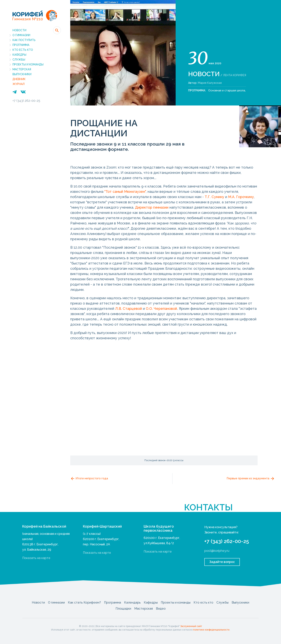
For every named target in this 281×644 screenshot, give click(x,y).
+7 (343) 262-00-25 (26, 101)
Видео (161, 609)
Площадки (123, 609)
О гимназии (21, 35)
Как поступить (24, 40)
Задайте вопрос (222, 562)
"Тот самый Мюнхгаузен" (125, 192)
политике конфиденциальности (211, 630)
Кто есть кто (23, 50)
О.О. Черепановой (161, 309)
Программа (21, 45)
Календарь (132, 602)
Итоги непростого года (89, 479)
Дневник (19, 79)
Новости (19, 30)
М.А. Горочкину (241, 197)
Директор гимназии (152, 207)
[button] (57, 30)
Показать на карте (36, 558)
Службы (19, 60)
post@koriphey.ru (217, 551)
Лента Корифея (235, 75)
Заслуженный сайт (191, 626)
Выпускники (22, 74)
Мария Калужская (210, 83)
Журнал (19, 84)
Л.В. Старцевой (128, 309)
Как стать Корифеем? (84, 602)
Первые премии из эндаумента (251, 479)
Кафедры (19, 55)
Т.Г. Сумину (214, 197)
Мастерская (22, 69)
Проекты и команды (28, 64)
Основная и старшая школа (227, 90)
